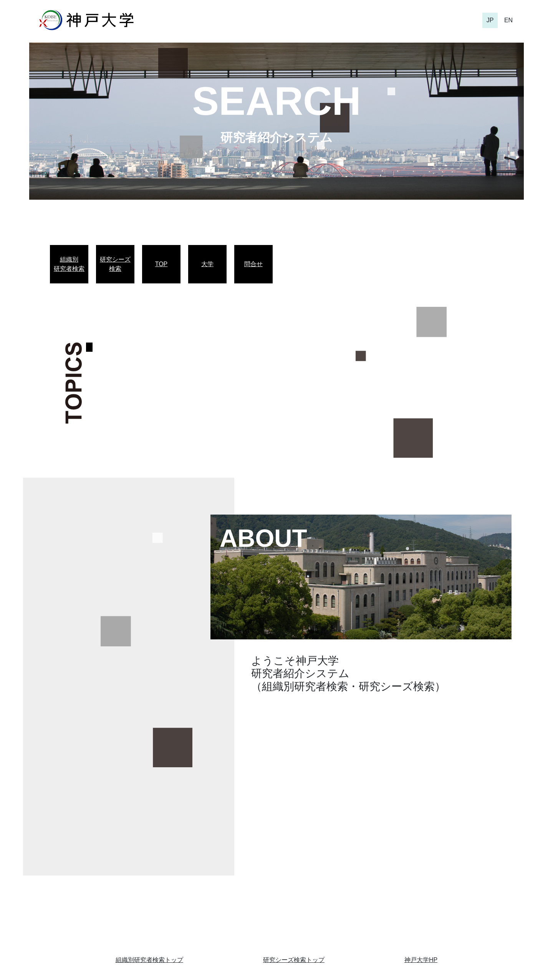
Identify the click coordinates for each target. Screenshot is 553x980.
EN (508, 20)
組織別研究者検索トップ (149, 960)
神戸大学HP (421, 960)
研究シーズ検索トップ (294, 960)
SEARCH (276, 101)
